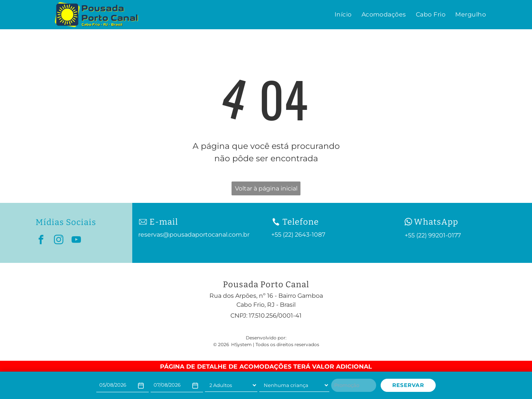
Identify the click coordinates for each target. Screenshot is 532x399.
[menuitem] (343, 15)
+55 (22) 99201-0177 (433, 235)
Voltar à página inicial (266, 188)
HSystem (241, 344)
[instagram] (59, 241)
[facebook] (41, 241)
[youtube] (76, 241)
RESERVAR (408, 385)
